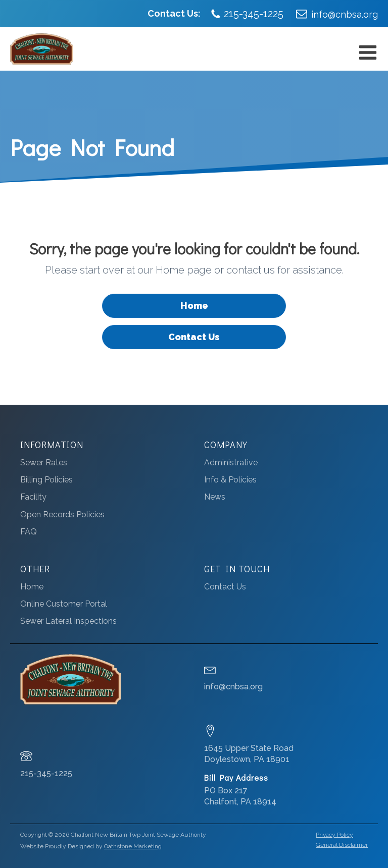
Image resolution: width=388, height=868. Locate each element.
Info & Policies (230, 480)
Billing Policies (46, 480)
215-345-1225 (254, 14)
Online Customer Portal (64, 604)
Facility (33, 497)
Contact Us (194, 337)
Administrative (231, 463)
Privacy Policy (334, 835)
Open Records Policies (62, 514)
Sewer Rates (44, 463)
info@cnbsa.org (345, 14)
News (215, 497)
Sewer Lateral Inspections (68, 621)
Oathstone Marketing (133, 846)
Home (194, 306)
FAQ (29, 532)
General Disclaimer (342, 845)
